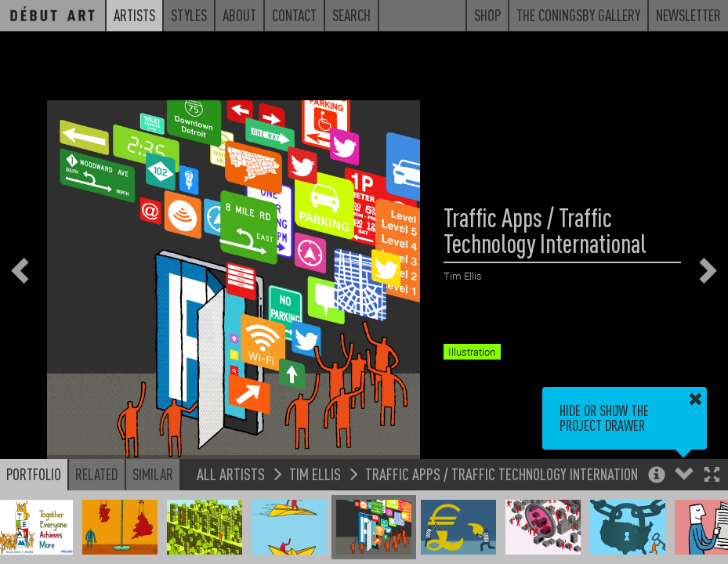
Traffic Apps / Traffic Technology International (508, 474)
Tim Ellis (315, 474)
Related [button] (97, 474)
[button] (712, 476)
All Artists (231, 474)
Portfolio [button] (34, 474)
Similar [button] (153, 474)
